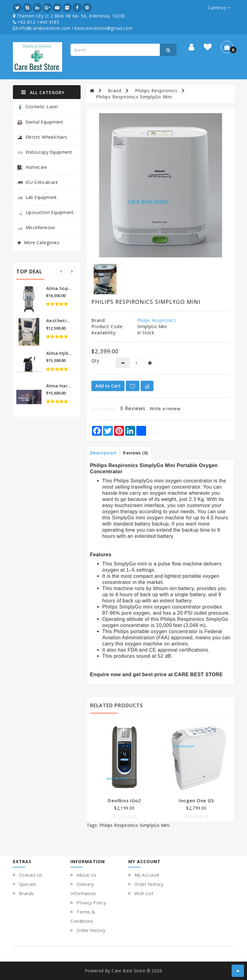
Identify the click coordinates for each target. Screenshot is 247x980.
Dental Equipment (40, 122)
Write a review (165, 409)
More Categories (42, 242)
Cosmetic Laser (38, 107)
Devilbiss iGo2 (124, 800)
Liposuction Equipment (46, 212)
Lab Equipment (37, 197)
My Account (147, 875)
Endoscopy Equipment (45, 152)
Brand (115, 91)
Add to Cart (108, 386)
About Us (86, 875)
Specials (28, 884)
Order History (91, 930)
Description (103, 453)
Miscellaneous (36, 227)
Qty (95, 361)
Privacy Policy (91, 903)
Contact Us (31, 875)
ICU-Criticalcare (38, 182)
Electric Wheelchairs (42, 137)
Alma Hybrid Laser (68, 353)
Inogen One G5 (196, 800)
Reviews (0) (135, 453)
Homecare (32, 167)
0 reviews (133, 408)
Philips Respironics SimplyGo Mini (134, 97)
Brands (27, 893)
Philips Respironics (156, 91)
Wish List (144, 893)
